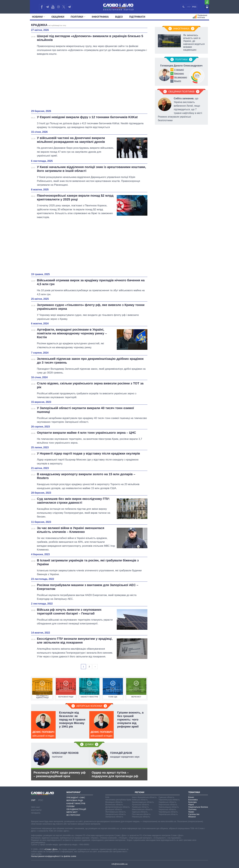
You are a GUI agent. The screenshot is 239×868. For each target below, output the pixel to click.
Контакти (36, 810)
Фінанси (192, 817)
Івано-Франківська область (144, 797)
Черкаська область (167, 809)
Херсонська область (168, 805)
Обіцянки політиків (181, 92)
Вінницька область (114, 802)
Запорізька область (114, 817)
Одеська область (140, 812)
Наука (191, 805)
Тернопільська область (169, 800)
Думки (89, 744)
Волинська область (114, 805)
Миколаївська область (142, 809)
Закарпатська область (116, 814)
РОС (194, 7)
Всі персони (73, 815)
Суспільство (194, 814)
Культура (192, 802)
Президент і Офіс (76, 798)
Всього (177, 81)
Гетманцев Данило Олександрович (181, 66)
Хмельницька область (169, 807)
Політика (192, 809)
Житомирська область (116, 812)
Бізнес (191, 797)
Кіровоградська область (143, 802)
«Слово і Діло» (51, 849)
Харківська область (167, 802)
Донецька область (114, 809)
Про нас (36, 807)
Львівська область (140, 807)
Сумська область (166, 797)
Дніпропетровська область (118, 807)
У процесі (179, 70)
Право (191, 812)
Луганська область (141, 805)
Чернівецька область (168, 812)
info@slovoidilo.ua (120, 864)
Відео (119, 17)
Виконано (179, 73)
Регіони (140, 792)
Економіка (193, 800)
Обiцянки (58, 17)
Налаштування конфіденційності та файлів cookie (54, 856)
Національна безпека (198, 807)
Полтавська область (141, 814)
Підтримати (137, 17)
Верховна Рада (75, 800)
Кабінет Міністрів (76, 803)
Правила (36, 813)
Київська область (140, 800)
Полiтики (78, 17)
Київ (107, 797)
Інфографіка (100, 17)
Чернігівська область (168, 814)
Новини (38, 17)
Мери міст (72, 812)
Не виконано (180, 77)
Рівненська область (141, 817)
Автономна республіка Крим (118, 800)
